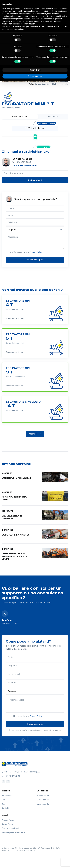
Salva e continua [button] (35, 76)
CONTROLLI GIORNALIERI (16, 491)
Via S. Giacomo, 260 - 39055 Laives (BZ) (21, 785)
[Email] (35, 229)
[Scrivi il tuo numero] (35, 187)
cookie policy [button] (62, 16)
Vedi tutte (35, 447)
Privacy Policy (36, 265)
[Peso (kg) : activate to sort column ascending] (51, 135)
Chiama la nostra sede (25, 179)
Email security (43, 817)
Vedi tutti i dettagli (41, 128)
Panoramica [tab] (53, 117)
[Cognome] (35, 679)
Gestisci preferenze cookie (13, 846)
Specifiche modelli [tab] (20, 117)
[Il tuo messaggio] (35, 718)
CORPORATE (7, 524)
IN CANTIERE (7, 543)
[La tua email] (35, 687)
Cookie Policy (7, 837)
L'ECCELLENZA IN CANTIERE (12, 530)
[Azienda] (35, 696)
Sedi (3, 813)
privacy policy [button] (12, 11)
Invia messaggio (35, 273)
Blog (3, 817)
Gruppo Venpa (43, 809)
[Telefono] (35, 236)
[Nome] (35, 222)
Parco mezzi (7, 809)
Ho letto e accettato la (26, 265)
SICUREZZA (7, 486)
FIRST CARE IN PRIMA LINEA (14, 511)
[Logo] (15, 777)
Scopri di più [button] (35, 70)
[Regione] (35, 243)
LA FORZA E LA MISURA (15, 548)
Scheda (33, 141)
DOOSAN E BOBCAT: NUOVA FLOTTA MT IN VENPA (14, 570)
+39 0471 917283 (9, 637)
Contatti (5, 821)
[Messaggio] (35, 255)
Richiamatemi (35, 194)
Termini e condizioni (10, 842)
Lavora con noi (43, 813)
